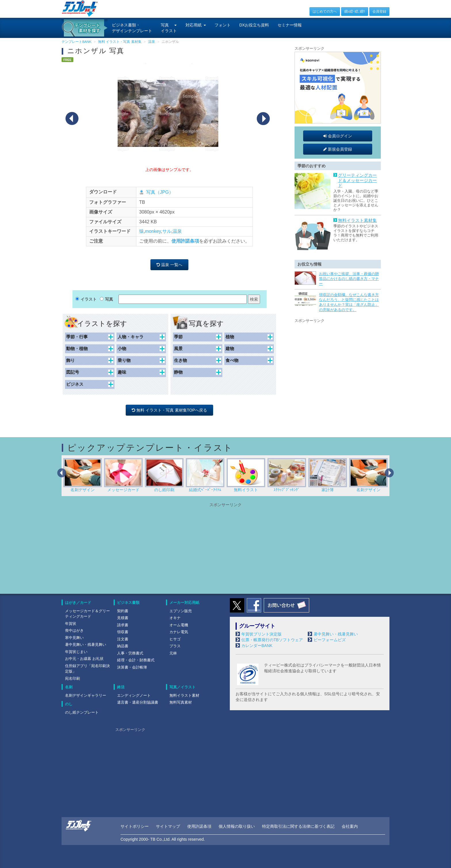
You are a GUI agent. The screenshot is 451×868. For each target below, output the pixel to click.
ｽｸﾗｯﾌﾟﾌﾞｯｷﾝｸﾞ (287, 475)
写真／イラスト (182, 687)
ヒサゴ (175, 639)
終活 (121, 687)
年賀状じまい (76, 652)
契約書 (123, 611)
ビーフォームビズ (330, 640)
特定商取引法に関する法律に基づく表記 (298, 826)
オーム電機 (179, 625)
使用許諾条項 (185, 241)
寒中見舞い (74, 638)
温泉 (177, 231)
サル (167, 231)
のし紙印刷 (164, 475)
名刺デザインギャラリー (86, 695)
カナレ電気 (179, 632)
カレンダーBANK (257, 646)
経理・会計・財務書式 (136, 660)
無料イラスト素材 (184, 695)
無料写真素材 (181, 702)
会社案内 (350, 826)
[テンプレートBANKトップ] (80, 8)
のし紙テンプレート (82, 712)
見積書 (123, 618)
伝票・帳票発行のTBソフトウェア (272, 640)
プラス (175, 646)
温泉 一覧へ (169, 265)
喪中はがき (74, 630)
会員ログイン (338, 136)
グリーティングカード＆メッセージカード (357, 180)
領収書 (123, 632)
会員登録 (379, 11)
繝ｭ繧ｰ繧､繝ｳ (355, 11)
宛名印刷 (72, 678)
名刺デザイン (83, 475)
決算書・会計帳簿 (132, 667)
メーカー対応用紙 (184, 603)
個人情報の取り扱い (237, 826)
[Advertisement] (338, 360)
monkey (153, 231)
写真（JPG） (160, 192)
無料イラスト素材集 (357, 220)
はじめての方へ (325, 11)
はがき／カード (78, 603)
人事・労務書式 (130, 653)
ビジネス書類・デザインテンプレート (132, 28)
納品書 (123, 646)
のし (69, 704)
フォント (223, 25)
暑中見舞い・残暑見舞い (86, 645)
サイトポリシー (135, 826)
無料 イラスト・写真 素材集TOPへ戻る (169, 410)
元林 (173, 653)
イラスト (89, 299)
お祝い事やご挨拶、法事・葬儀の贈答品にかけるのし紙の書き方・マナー (349, 279)
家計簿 (328, 475)
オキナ (175, 618)
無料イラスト (246, 475)
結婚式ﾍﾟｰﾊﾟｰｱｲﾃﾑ (205, 475)
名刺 (69, 687)
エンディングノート (134, 695)
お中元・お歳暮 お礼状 (84, 659)
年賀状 (71, 624)
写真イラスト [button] (169, 28)
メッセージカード (123, 475)
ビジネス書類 (128, 603)
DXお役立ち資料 (254, 25)
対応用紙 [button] (196, 25)
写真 (109, 299)
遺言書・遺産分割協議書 (138, 702)
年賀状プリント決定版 (261, 634)
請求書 (123, 625)
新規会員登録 (338, 149)
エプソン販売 (181, 611)
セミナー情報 (290, 25)
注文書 (123, 639)
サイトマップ (168, 826)
